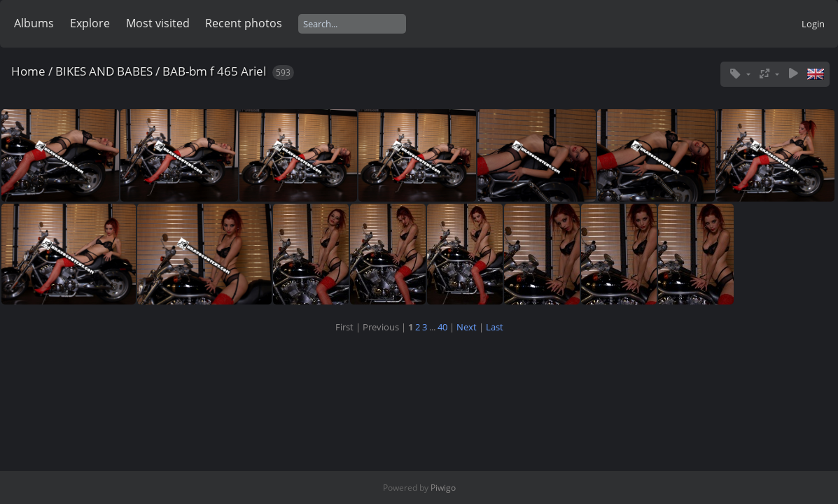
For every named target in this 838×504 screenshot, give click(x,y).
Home (28, 71)
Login (813, 24)
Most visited (158, 23)
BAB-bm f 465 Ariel (214, 71)
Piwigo (443, 488)
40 (442, 327)
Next (467, 327)
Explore (90, 23)
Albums (34, 23)
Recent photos (244, 23)
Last (495, 327)
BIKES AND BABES (104, 71)
